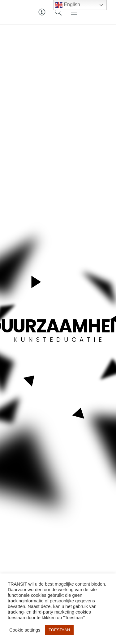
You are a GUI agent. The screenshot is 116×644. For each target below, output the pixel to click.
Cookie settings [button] (25, 630)
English (68, 5)
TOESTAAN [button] (59, 630)
